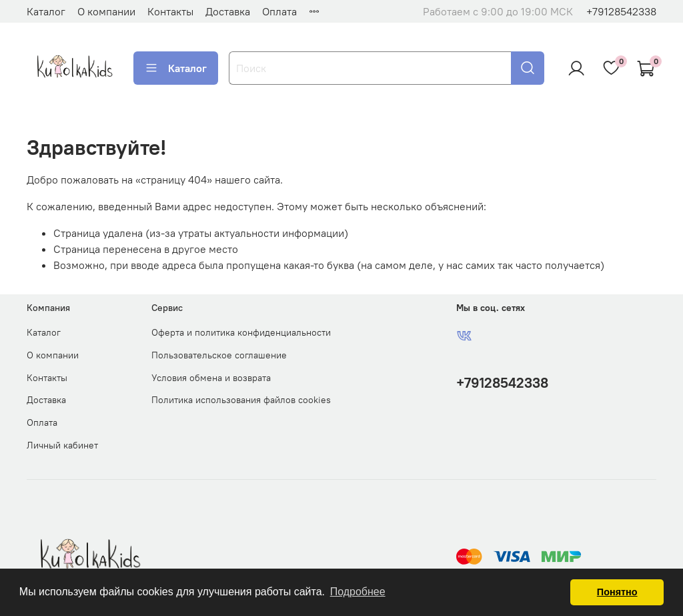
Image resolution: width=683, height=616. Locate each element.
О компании (106, 11)
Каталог (46, 11)
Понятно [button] (617, 592)
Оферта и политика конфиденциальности (241, 332)
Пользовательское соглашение (219, 355)
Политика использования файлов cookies (241, 400)
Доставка (228, 11)
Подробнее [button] (358, 592)
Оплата (279, 11)
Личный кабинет (62, 445)
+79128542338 (621, 11)
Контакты (170, 11)
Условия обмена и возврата (211, 378)
